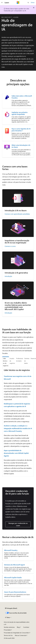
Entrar (33, 2)
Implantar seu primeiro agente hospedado (20, 113)
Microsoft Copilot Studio (13, 577)
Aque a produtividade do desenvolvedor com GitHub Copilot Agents (16, 453)
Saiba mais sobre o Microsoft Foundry (22, 97)
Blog (18, 627)
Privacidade (7, 630)
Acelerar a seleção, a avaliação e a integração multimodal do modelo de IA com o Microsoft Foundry (18, 428)
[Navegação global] (2, 3)
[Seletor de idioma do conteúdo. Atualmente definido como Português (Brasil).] (11, 608)
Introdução (8, 276)
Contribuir (26, 627)
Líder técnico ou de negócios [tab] (6, 362)
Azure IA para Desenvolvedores (15, 592)
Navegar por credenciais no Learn (18, 524)
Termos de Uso (8, 635)
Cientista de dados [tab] (27, 361)
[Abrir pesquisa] (28, 3)
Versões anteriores (9, 627)
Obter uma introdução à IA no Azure (21, 146)
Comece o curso (10, 246)
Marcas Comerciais (20, 635)
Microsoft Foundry (11, 550)
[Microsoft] (18, 3)
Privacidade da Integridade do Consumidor (16, 633)
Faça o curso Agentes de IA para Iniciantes (21, 130)
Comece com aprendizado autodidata (17, 214)
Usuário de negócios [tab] (12, 361)
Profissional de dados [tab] (20, 360)
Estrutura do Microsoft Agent (14, 565)
